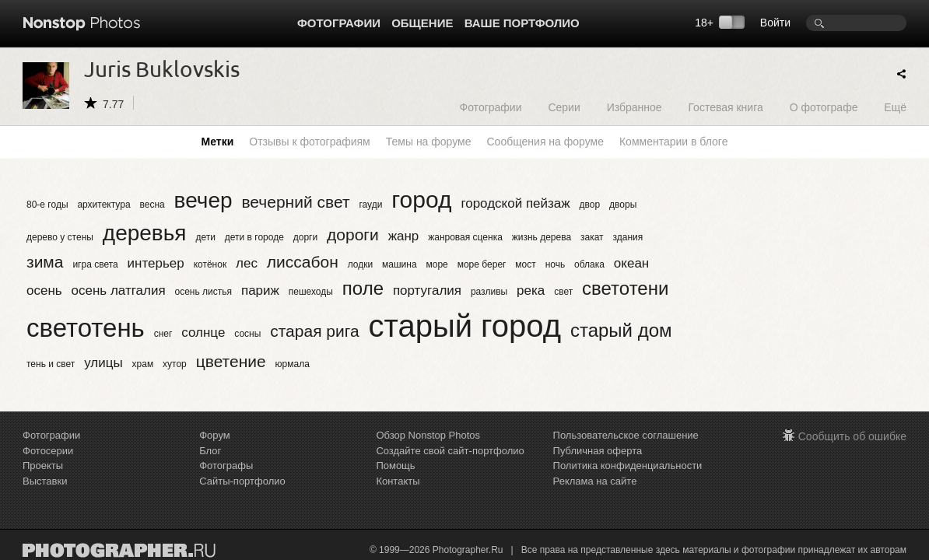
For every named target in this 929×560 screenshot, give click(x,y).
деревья (145, 233)
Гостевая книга (725, 107)
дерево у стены (60, 237)
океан (631, 263)
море (437, 264)
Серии (564, 107)
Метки (218, 142)
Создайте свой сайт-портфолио (450, 451)
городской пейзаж (515, 203)
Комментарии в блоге (673, 142)
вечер (203, 200)
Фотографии (339, 23)
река (531, 290)
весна (152, 205)
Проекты (43, 465)
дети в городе (254, 237)
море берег (482, 264)
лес (247, 263)
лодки (361, 264)
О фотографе (824, 107)
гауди (370, 205)
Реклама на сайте (595, 481)
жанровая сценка (465, 237)
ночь (556, 264)
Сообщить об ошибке (852, 436)
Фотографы (226, 465)
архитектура (103, 205)
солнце (203, 332)
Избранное (635, 107)
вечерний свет (295, 202)
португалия (427, 290)
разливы (489, 292)
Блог (210, 451)
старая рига (314, 331)
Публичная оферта (598, 451)
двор (590, 205)
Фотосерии (48, 451)
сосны (247, 334)
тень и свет (51, 364)
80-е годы (47, 205)
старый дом (621, 330)
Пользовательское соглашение (626, 435)
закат (592, 237)
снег (163, 334)
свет (563, 292)
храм (143, 364)
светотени (625, 288)
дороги (353, 234)
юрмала (293, 364)
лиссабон (303, 262)
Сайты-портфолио (242, 481)
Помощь (395, 465)
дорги (305, 237)
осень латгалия (119, 290)
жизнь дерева (542, 237)
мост (525, 264)
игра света (95, 264)
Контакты (398, 481)
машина (400, 264)
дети (205, 237)
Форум (215, 435)
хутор (175, 364)
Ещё (895, 107)
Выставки (45, 481)
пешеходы (311, 292)
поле (363, 288)
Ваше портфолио (522, 23)
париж (260, 290)
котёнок (210, 264)
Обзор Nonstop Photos (428, 435)
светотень (86, 328)
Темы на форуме (429, 142)
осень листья (204, 292)
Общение (422, 23)
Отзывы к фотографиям (309, 142)
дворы (623, 205)
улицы (103, 363)
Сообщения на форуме (545, 142)
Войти (775, 23)
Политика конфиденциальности (628, 465)
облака (589, 264)
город (421, 199)
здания (628, 237)
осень (44, 290)
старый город (465, 326)
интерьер (156, 263)
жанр (404, 236)
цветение (231, 361)
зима (45, 262)
